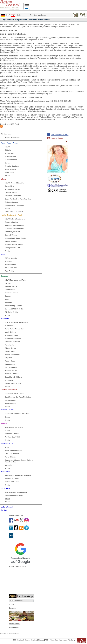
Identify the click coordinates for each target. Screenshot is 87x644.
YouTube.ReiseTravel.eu (15, 111)
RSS (15, 640)
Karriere (34, 640)
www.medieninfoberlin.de (12, 103)
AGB (47, 640)
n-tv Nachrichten (17, 601)
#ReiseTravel (10, 117)
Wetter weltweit (15, 624)
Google (12, 604)
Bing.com (12, 608)
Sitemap (41, 640)
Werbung (72, 640)
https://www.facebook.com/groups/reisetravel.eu (32, 119)
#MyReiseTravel (73, 117)
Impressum (63, 640)
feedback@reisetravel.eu (58, 109)
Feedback (21, 640)
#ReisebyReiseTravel (48, 117)
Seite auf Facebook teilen (60, 135)
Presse (28, 640)
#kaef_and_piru (28, 117)
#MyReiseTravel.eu (37, 111)
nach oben (82, 642)
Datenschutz (54, 640)
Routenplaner (14, 627)
